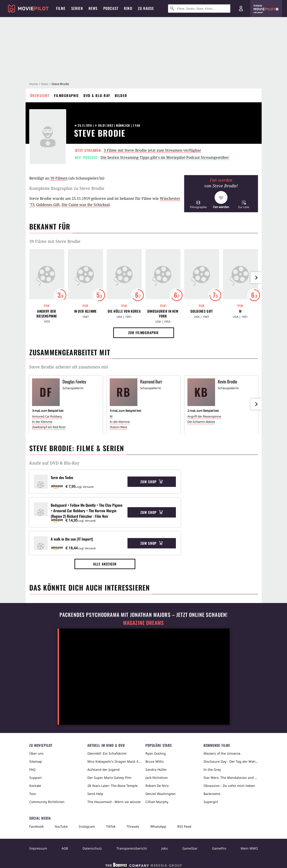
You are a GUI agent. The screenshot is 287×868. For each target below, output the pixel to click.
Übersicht (40, 95)
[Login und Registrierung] (241, 9)
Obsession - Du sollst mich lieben (229, 786)
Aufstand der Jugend (104, 769)
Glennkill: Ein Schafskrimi (107, 753)
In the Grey (212, 769)
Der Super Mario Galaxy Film (109, 778)
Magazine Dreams (143, 623)
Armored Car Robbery (47, 416)
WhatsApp (158, 826)
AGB (65, 848)
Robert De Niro (157, 786)
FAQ (32, 769)
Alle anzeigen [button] (105, 564)
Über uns (36, 753)
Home (34, 84)
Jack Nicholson (157, 778)
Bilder (121, 95)
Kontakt (35, 786)
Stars (45, 84)
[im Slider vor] (256, 278)
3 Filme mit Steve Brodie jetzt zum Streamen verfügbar (152, 150)
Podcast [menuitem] (111, 8)
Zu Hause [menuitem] (146, 8)
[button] (198, 204)
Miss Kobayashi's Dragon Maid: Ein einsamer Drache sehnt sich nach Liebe (115, 761)
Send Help (95, 794)
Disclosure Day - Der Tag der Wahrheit (231, 761)
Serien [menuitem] (77, 8)
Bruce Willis (155, 761)
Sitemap (36, 761)
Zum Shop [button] (152, 482)
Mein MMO (249, 848)
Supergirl (211, 802)
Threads (133, 826)
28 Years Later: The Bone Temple (112, 786)
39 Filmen (59, 178)
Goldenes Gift (48, 205)
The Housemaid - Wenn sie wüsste (114, 802)
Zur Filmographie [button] (143, 332)
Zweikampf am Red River (49, 427)
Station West (118, 427)
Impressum (38, 848)
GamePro (219, 848)
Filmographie (66, 95)
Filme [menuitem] (61, 8)
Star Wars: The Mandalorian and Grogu (231, 778)
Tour (33, 794)
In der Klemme (86, 311)
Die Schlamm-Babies (201, 422)
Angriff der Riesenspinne (47, 314)
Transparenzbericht (132, 848)
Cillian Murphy (157, 802)
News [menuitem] (93, 8)
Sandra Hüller (156, 769)
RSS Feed (184, 826)
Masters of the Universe (222, 753)
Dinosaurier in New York (163, 314)
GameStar (190, 848)
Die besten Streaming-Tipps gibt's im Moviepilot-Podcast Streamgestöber (165, 157)
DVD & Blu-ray (97, 95)
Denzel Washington (161, 794)
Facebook (36, 826)
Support (36, 778)
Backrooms (212, 794)
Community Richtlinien (47, 802)
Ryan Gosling (156, 753)
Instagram (87, 826)
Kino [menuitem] (128, 8)
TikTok (111, 826)
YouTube (61, 826)
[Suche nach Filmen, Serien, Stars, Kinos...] (199, 9)
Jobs (165, 848)
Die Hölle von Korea (124, 311)
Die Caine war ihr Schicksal (86, 205)
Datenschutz (92, 848)
